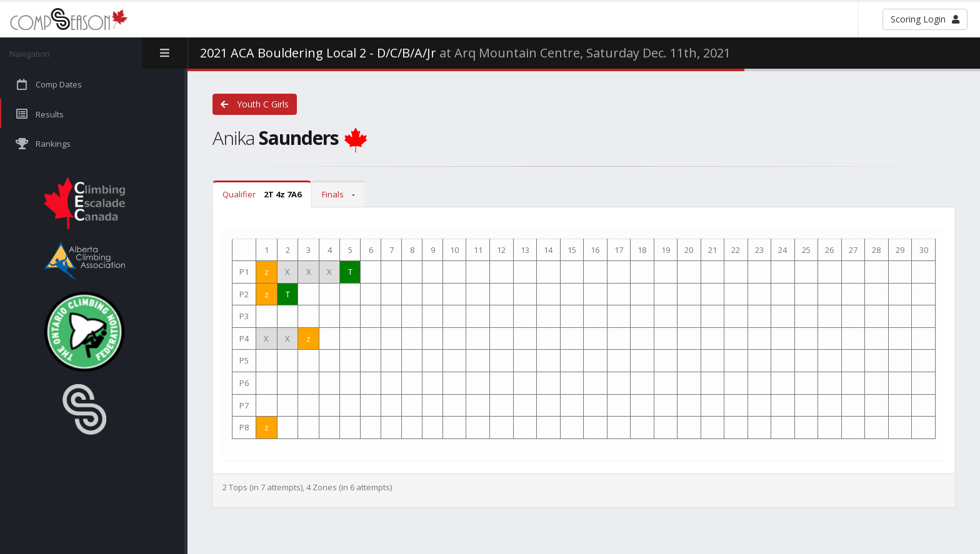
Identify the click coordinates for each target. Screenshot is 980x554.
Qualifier (262, 194)
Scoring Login (925, 19)
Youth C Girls (255, 104)
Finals (338, 194)
